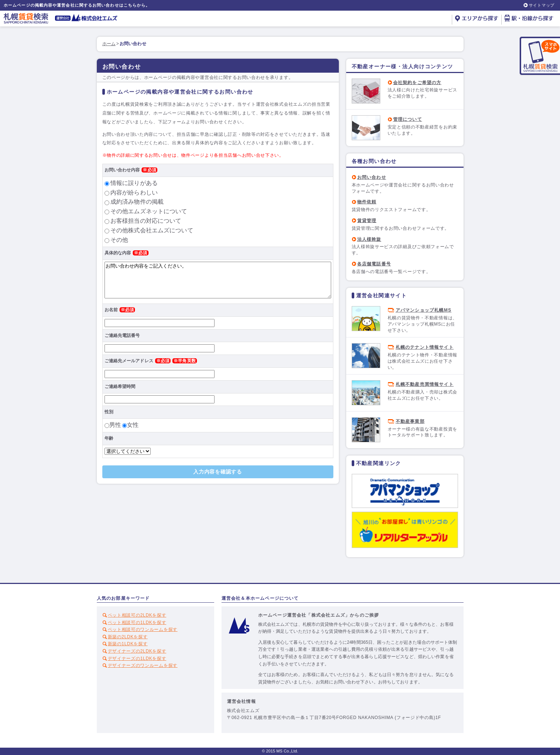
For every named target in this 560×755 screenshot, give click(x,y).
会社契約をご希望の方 (417, 83)
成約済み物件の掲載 (137, 202)
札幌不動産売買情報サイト (425, 384)
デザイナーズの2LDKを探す (137, 651)
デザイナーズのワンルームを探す (143, 665)
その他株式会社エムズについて (152, 230)
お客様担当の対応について (146, 221)
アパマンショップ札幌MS (424, 310)
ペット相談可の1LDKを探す (137, 622)
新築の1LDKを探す (128, 644)
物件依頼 (367, 202)
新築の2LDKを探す (128, 637)
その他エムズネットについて (149, 211)
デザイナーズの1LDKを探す (137, 658)
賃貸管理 (367, 221)
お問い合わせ (372, 177)
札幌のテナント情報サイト (425, 347)
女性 (133, 425)
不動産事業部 (410, 421)
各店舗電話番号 (374, 264)
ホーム (109, 44)
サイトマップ (542, 5)
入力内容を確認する (217, 472)
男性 (115, 425)
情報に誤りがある (134, 183)
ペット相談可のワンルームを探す (143, 629)
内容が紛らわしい (134, 193)
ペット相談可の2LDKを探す (137, 615)
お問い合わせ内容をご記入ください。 (218, 280)
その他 (119, 240)
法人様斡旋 (369, 239)
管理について (408, 119)
